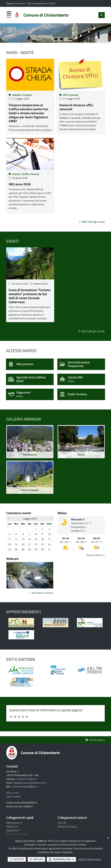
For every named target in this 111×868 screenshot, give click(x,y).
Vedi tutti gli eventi (93, 331)
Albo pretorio (14, 823)
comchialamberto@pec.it (24, 786)
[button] (8, 519)
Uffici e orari (13, 793)
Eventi (12, 241)
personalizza (62, 859)
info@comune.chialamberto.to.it (30, 783)
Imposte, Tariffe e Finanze (24, 174)
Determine (13, 830)
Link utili (62, 823)
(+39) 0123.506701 (27, 779)
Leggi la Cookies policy (90, 859)
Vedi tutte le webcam (42, 593)
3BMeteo (100, 555)
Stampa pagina (95, 740)
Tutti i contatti (13, 796)
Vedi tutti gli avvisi (93, 222)
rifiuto (37, 859)
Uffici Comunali (69, 95)
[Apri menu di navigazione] (9, 15)
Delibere (12, 827)
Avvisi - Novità (20, 53)
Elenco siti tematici (67, 827)
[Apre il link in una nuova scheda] (21, 623)
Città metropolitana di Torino (41, 3)
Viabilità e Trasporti (20, 95)
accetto (18, 859)
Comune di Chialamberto (40, 753)
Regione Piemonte (16, 3)
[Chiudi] (108, 837)
